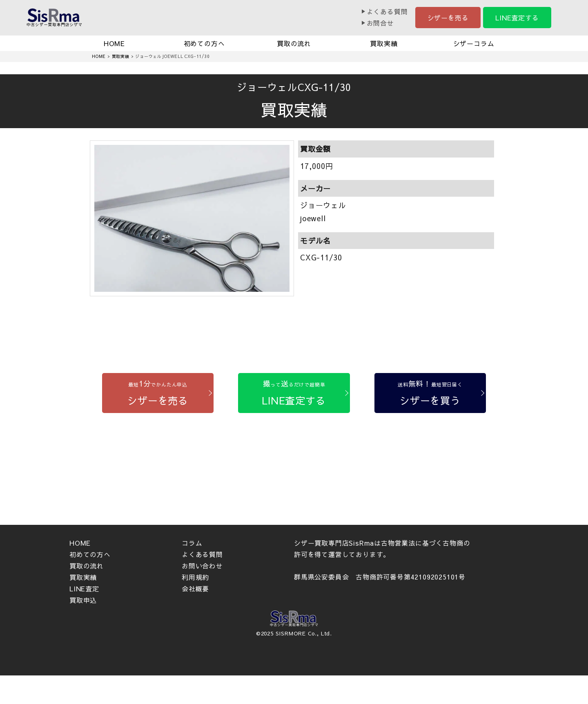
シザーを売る (448, 18)
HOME (114, 43)
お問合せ (380, 23)
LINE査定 (84, 589)
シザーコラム (474, 43)
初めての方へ (204, 43)
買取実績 (384, 43)
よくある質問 (387, 11)
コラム (192, 543)
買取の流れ (294, 43)
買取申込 (83, 600)
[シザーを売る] (158, 393)
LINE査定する (517, 18)
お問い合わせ (202, 566)
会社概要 (195, 589)
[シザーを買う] (430, 393)
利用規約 (195, 577)
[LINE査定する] (294, 393)
